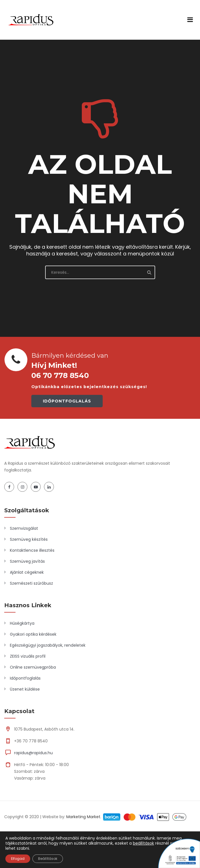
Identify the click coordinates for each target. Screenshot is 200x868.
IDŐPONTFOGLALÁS (67, 401)
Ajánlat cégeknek (27, 572)
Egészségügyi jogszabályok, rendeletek (48, 645)
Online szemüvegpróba (33, 667)
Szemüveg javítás (27, 561)
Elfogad (18, 859)
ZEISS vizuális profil (28, 656)
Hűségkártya (22, 623)
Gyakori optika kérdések (33, 634)
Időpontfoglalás (25, 678)
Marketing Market (83, 817)
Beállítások (48, 859)
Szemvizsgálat (24, 528)
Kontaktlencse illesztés (32, 550)
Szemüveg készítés (29, 539)
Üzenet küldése (25, 689)
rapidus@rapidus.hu (33, 753)
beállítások (143, 843)
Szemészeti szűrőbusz (31, 583)
